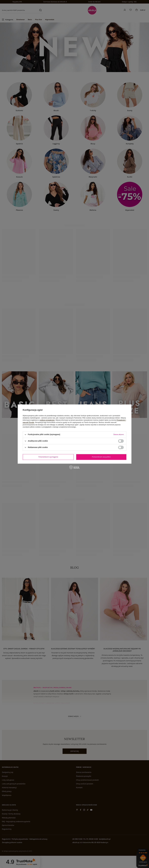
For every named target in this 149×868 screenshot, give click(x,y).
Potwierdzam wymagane (48, 457)
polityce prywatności (47, 420)
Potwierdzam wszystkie (101, 457)
